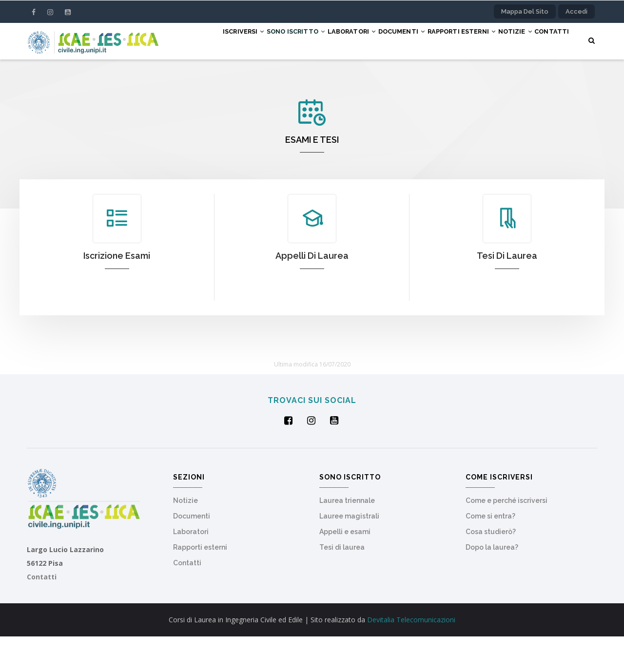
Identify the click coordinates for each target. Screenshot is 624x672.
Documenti (383, 40)
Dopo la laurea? (492, 583)
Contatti (195, 77)
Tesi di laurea (507, 291)
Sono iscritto (261, 40)
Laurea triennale (347, 536)
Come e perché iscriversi (507, 536)
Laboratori (325, 40)
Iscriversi (199, 40)
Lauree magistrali (349, 552)
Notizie (513, 40)
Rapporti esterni (451, 40)
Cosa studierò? (491, 567)
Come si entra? (490, 552)
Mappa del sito (525, 11)
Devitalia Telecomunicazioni (411, 655)
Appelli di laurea (312, 291)
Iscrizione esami (117, 291)
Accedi (576, 11)
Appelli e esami (345, 567)
